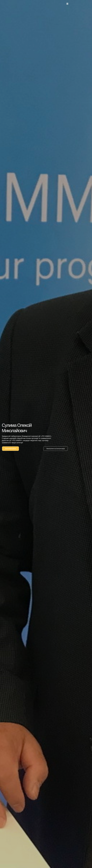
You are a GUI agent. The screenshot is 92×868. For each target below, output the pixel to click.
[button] (67, 4)
